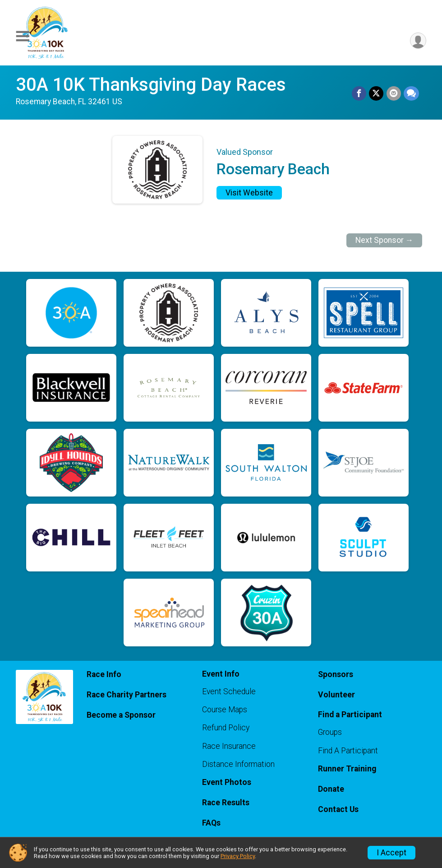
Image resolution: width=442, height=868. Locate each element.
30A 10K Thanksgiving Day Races (151, 85)
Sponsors (336, 674)
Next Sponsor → (384, 240)
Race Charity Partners (127, 695)
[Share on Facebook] (359, 94)
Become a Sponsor (121, 715)
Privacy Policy (238, 856)
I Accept (391, 853)
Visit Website (249, 193)
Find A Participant (348, 751)
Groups (330, 732)
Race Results (226, 803)
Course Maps (225, 710)
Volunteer (336, 695)
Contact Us (338, 809)
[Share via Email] (394, 94)
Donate (331, 789)
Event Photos (227, 782)
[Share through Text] (411, 94)
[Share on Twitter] (377, 94)
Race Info (104, 674)
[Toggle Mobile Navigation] (23, 36)
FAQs (211, 823)
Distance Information (238, 764)
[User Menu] (418, 41)
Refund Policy (226, 728)
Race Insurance (229, 746)
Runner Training (347, 769)
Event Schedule (229, 692)
